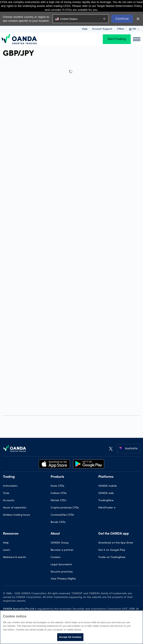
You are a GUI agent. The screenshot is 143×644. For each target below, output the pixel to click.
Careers (56, 557)
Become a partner (62, 550)
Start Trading (117, 39)
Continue (122, 19)
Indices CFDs (59, 493)
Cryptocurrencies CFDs (65, 508)
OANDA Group (60, 543)
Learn (7, 550)
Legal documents (61, 565)
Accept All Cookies (70, 637)
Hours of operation (15, 508)
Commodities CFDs (62, 515)
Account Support (102, 29)
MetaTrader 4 (107, 508)
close (138, 19)
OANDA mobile (108, 486)
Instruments (10, 486)
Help (85, 29)
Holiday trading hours (16, 515)
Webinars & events (14, 557)
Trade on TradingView (112, 557)
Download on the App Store (116, 543)
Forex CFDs (58, 486)
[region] (71, 627)
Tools (6, 493)
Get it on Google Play (112, 550)
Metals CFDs (58, 501)
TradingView (106, 501)
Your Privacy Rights (63, 579)
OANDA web (106, 493)
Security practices (62, 572)
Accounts (9, 501)
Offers (121, 29)
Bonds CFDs (58, 522)
